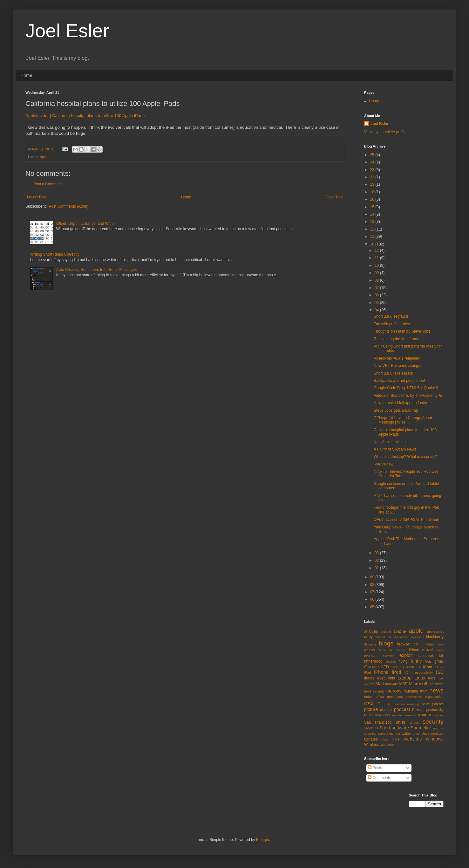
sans (400, 722)
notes (368, 697)
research (410, 715)
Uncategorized (432, 734)
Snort (384, 728)
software (400, 728)
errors (440, 650)
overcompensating (406, 704)
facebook (426, 656)
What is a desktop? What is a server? (405, 457)
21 (373, 177)
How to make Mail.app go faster (401, 403)
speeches (385, 734)
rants (368, 715)
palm (425, 704)
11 (373, 237)
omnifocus (395, 697)
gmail (439, 661)
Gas (428, 661)
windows (435, 739)
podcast (402, 709)
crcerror (400, 650)
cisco (440, 644)
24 (373, 162)
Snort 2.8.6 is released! (393, 373)
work (383, 745)
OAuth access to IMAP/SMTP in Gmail (406, 520)
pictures (386, 710)
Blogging (370, 644)
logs (432, 678)
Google (371, 667)
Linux (420, 678)
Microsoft (418, 684)
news (436, 690)
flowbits (391, 661)
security (433, 722)
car (416, 644)
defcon (413, 650)
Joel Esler (67, 31)
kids (392, 678)
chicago (428, 644)
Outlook (384, 704)
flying (403, 661)
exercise (389, 656)
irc (407, 672)
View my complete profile (385, 132)
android (386, 632)
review (425, 715)
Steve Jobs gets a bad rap (396, 410)
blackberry (435, 637)
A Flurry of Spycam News (395, 449)
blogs (386, 643)
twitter (407, 734)
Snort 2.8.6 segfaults (391, 316)
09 (377, 273)
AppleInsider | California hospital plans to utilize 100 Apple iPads (85, 116)
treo (397, 734)
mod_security (374, 691)
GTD (385, 667)
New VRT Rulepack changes (398, 366)
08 (377, 280)
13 (373, 222)
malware (392, 684)
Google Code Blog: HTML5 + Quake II (406, 388)
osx (369, 703)
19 (373, 184)
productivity (435, 710)
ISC (440, 672)
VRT (396, 739)
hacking (397, 667)
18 (373, 192)
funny (416, 661)
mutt (424, 691)
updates (371, 739)
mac (441, 678)
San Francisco (378, 722)
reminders (383, 715)
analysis (371, 631)
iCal (419, 667)
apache (400, 631)
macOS (369, 684)
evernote (371, 656)
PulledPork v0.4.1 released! (397, 358)
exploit (406, 655)
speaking (370, 734)
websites (413, 739)
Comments (379, 778)
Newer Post (37, 197)
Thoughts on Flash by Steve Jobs (402, 331)
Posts (375, 768)
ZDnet (391, 745)
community (385, 650)
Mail (379, 684)
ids (436, 667)
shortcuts (371, 728)
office (380, 697)
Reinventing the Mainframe (396, 339)
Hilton (410, 667)
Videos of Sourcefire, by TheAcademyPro (409, 396)
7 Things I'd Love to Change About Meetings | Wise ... (403, 420)
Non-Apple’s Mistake (391, 442)
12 (373, 229)
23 (373, 170)
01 (377, 568)
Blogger (263, 840)
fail (441, 656)
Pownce (418, 710)
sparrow (438, 728)
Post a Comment (48, 184)
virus (385, 739)
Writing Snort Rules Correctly (55, 254)
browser (404, 644)
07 (377, 288)
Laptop (404, 678)
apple (44, 157)
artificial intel (384, 637)
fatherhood (373, 661)
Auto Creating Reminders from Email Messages (96, 270)
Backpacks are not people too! (399, 381)
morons (394, 691)
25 (373, 155)
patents (438, 704)
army (368, 637)
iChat (428, 667)
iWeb (381, 678)
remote (397, 715)
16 (373, 199)
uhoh (416, 734)
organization (434, 697)
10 (373, 244)
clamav (370, 650)
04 (377, 310)
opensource (414, 697)
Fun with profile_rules (392, 324)
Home (26, 75)
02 (377, 561)
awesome (418, 637)
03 (377, 553)
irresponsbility (422, 672)
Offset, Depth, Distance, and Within (86, 224)
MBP (403, 684)
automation (402, 637)
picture (371, 709)
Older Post (334, 197)
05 (377, 303)
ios (442, 667)
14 (373, 214)
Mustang (411, 691)
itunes (369, 678)
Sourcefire (421, 728)
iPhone (381, 672)
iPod (396, 672)
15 (373, 207)
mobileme (436, 684)
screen (414, 723)
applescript (435, 631)
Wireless (371, 745)
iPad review (384, 464)
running (438, 715)
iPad (368, 672)
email (427, 650)
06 (377, 295)
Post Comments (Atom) (68, 206)
